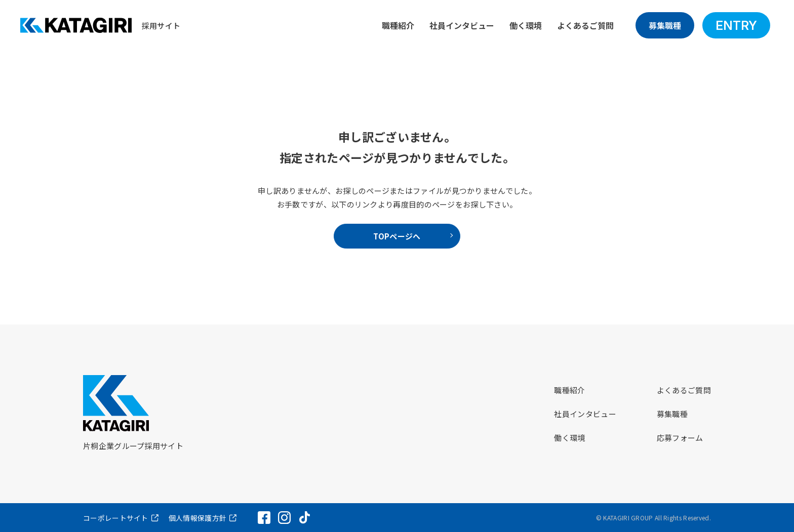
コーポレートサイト (116, 518)
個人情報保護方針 (197, 518)
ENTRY (736, 26)
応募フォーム (680, 438)
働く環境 (526, 25)
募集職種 (665, 25)
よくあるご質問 (585, 25)
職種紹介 (398, 25)
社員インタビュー (462, 25)
